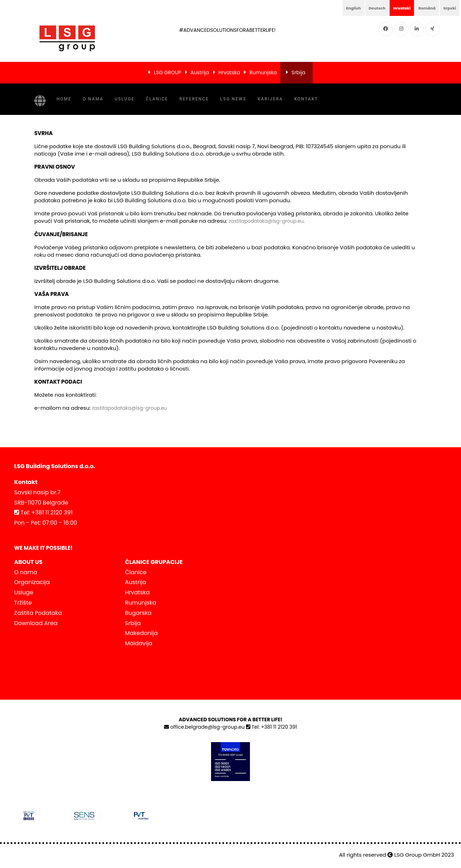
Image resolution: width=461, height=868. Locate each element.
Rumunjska (263, 72)
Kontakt (306, 99)
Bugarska (138, 612)
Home (64, 99)
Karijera (270, 99)
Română (421, 8)
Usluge (124, 99)
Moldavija (139, 643)
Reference (194, 99)
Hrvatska (229, 72)
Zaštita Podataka (38, 612)
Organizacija (32, 581)
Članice (157, 99)
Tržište (23, 602)
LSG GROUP (167, 72)
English (334, 8)
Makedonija (142, 632)
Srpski (448, 8)
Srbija (299, 72)
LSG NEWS (233, 99)
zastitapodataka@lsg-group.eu (270, 221)
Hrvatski (391, 8)
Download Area (36, 622)
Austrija (200, 72)
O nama (93, 99)
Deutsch (362, 8)
